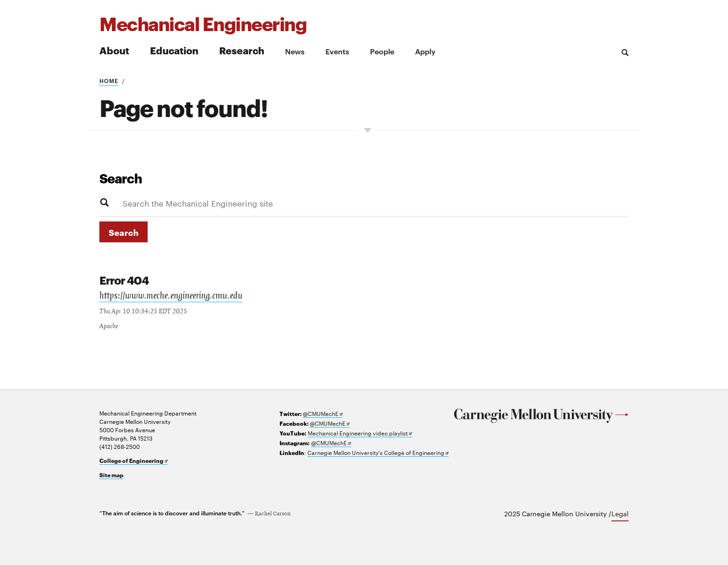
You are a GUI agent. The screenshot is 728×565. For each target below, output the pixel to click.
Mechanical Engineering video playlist (360, 433)
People (382, 51)
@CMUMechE (323, 413)
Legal (620, 513)
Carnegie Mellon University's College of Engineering (378, 452)
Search (121, 178)
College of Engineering (133, 461)
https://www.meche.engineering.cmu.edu (171, 297)
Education (174, 50)
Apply (425, 51)
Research (242, 50)
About (114, 50)
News (295, 51)
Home (109, 80)
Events (337, 51)
